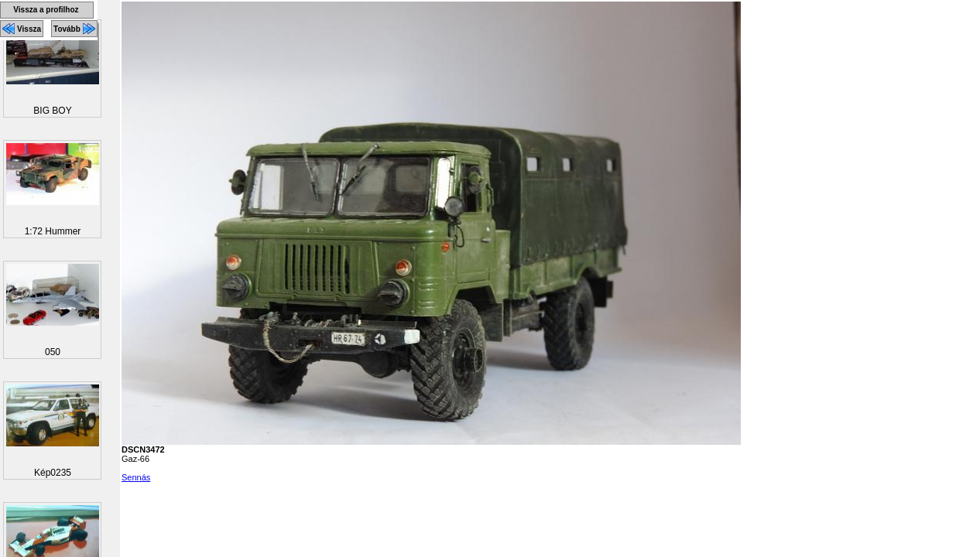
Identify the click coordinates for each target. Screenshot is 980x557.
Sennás (136, 477)
